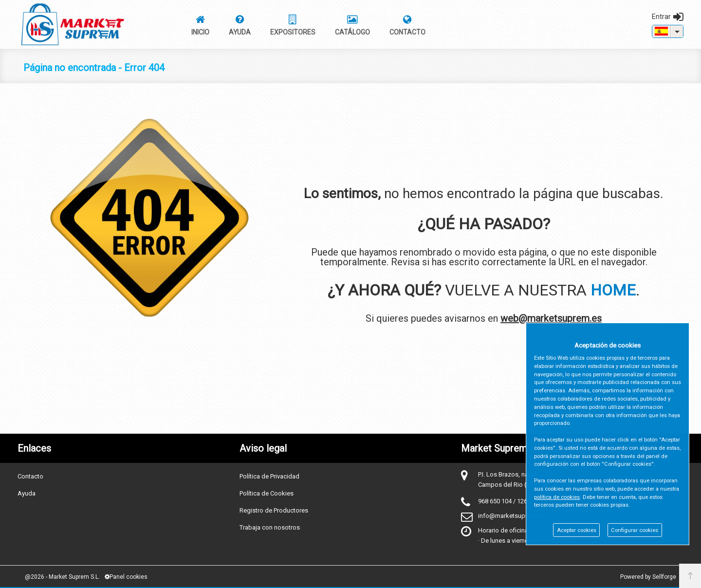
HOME (613, 290)
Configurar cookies (635, 530)
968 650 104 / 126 (503, 501)
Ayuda (27, 493)
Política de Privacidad (269, 476)
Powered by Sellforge (648, 577)
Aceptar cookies (577, 530)
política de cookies (557, 497)
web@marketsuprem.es (551, 318)
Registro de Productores (274, 510)
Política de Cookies (267, 493)
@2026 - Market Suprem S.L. (62, 577)
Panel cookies (126, 577)
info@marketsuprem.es (511, 516)
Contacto (30, 476)
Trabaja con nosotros (270, 527)
